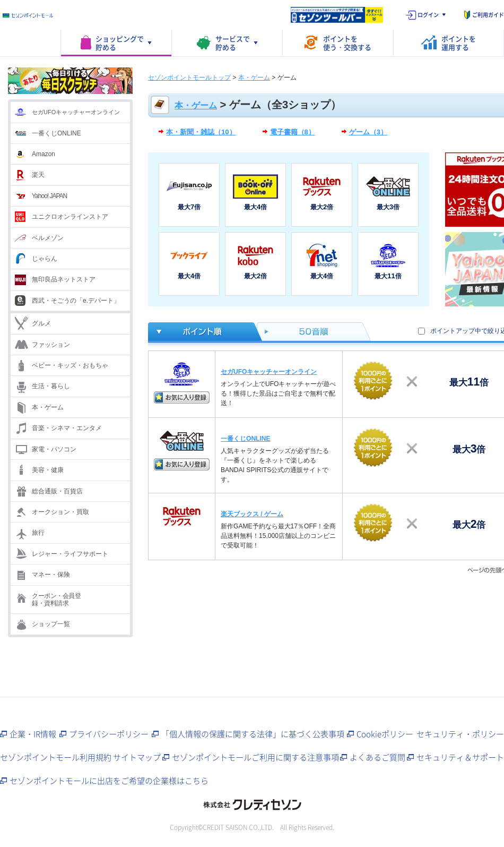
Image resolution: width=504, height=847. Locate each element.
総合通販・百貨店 (57, 491)
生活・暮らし (51, 386)
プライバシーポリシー (109, 734)
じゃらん (45, 259)
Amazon (44, 154)
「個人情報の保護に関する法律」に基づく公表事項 (253, 734)
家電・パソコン (54, 449)
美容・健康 (48, 470)
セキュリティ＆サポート (460, 757)
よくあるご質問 (377, 757)
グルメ (41, 323)
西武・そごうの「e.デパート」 (76, 301)
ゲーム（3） (368, 132)
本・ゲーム (48, 407)
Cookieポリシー (385, 734)
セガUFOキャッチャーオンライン (76, 112)
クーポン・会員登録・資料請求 (56, 600)
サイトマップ (137, 757)
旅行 (38, 533)
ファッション (51, 345)
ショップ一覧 (51, 624)
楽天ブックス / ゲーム (252, 514)
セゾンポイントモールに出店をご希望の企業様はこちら (109, 781)
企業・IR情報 (33, 734)
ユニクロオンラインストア (70, 217)
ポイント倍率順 (202, 332)
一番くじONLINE (57, 133)
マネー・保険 (51, 575)
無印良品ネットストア (64, 279)
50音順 (314, 332)
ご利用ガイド (488, 15)
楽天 (38, 175)
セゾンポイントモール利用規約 (56, 757)
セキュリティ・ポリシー (460, 734)
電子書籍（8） (293, 132)
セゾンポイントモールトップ (189, 78)
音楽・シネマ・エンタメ (67, 428)
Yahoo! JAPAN (49, 196)
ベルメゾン (48, 238)
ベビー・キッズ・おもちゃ (70, 365)
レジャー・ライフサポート (70, 554)
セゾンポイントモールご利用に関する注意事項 (255, 757)
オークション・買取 (60, 512)
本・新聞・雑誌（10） (201, 132)
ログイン (428, 15)
